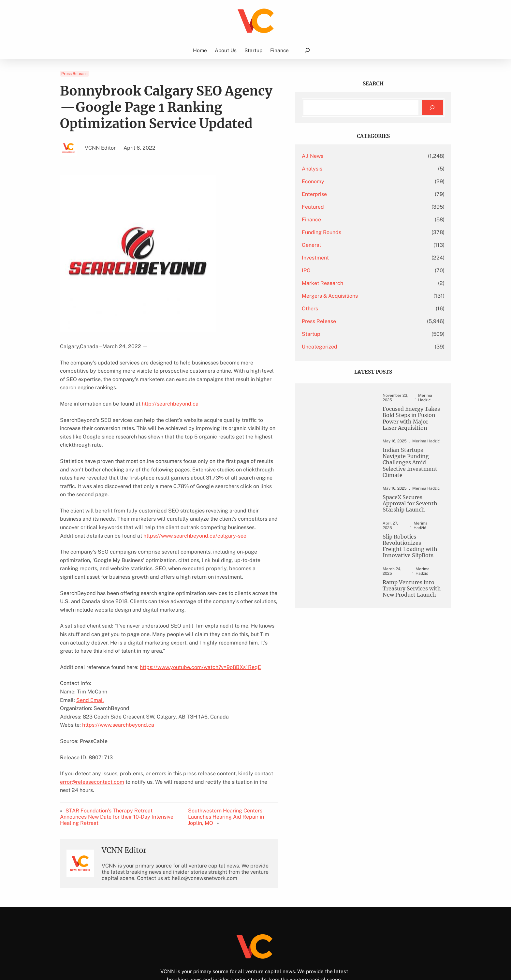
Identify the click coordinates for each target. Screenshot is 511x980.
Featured (344, 207)
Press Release (74, 74)
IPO (337, 270)
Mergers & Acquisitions (361, 296)
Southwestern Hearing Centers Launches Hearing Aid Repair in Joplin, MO (255, 772)
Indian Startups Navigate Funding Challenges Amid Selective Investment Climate (402, 465)
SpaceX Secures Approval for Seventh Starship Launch (402, 508)
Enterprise (346, 194)
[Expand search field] (307, 50)
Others (341, 309)
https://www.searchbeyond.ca (118, 692)
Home (200, 50)
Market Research (354, 283)
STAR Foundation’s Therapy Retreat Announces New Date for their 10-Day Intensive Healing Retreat (126, 772)
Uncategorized (351, 347)
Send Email (90, 667)
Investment (347, 258)
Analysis (343, 169)
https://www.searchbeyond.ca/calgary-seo (111, 511)
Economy (344, 181)
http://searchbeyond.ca (170, 395)
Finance (343, 220)
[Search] (432, 108)
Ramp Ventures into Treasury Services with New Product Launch (405, 586)
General (343, 245)
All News (344, 156)
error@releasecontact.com (92, 748)
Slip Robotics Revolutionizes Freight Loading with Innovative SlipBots (407, 547)
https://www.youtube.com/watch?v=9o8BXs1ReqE (200, 634)
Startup (342, 334)
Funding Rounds (353, 232)
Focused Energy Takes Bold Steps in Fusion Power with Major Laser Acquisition (406, 419)
